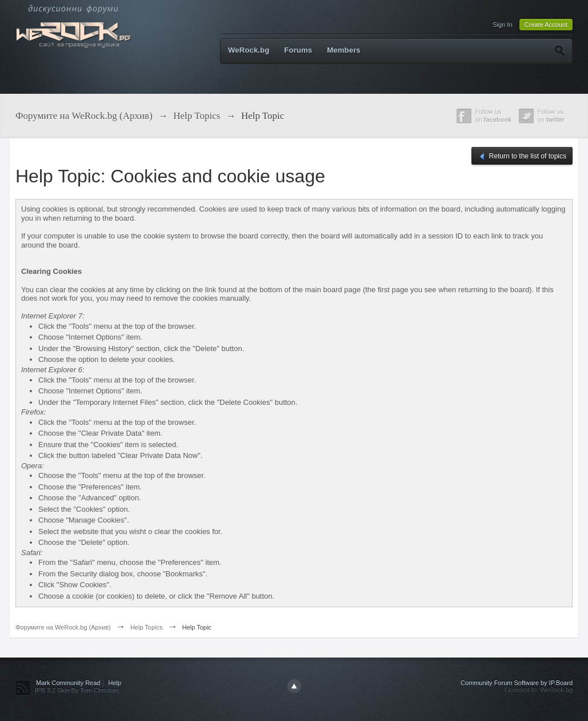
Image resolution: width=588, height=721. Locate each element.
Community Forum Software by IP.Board (517, 683)
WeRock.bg (249, 50)
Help (115, 683)
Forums (298, 50)
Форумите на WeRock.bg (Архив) (63, 627)
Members (344, 50)
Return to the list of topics (522, 157)
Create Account (546, 25)
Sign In (502, 25)
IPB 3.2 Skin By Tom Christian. (78, 690)
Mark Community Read (68, 683)
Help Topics (147, 627)
